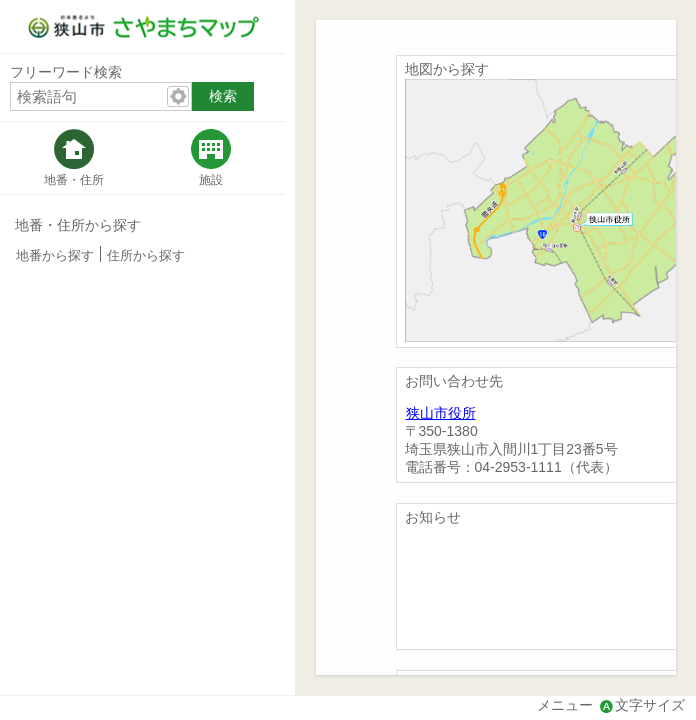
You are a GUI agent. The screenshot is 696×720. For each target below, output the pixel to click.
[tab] (74, 158)
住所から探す (146, 256)
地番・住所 (74, 179)
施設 (211, 179)
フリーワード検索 (66, 72)
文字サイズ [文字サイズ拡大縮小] (650, 705)
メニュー (565, 705)
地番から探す (55, 256)
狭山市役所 (441, 413)
